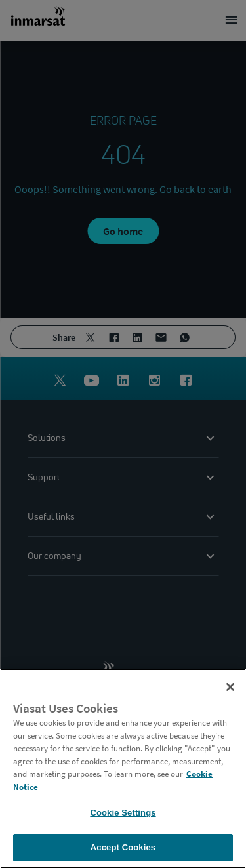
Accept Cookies (123, 851)
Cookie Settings (123, 816)
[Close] (230, 690)
